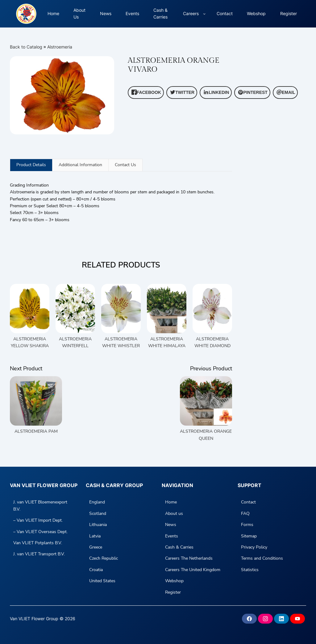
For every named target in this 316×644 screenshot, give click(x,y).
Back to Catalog (27, 47)
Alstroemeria (60, 47)
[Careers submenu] (204, 14)
